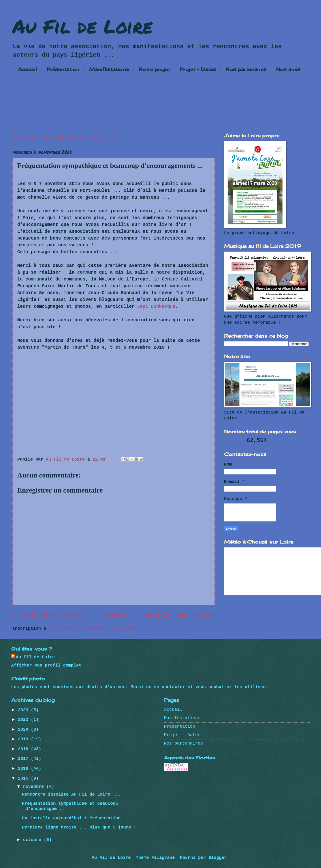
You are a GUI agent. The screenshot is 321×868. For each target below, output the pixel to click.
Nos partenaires (246, 69)
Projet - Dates (198, 69)
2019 (24, 739)
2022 (24, 720)
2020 (24, 730)
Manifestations (109, 69)
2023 (24, 710)
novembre (35, 787)
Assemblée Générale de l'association (66, 138)
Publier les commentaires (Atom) (94, 629)
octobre (33, 840)
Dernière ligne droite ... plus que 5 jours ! (79, 827)
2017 (24, 759)
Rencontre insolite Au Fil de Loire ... (71, 795)
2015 (24, 779)
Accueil (28, 69)
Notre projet (154, 69)
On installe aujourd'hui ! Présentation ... (76, 818)
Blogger (218, 858)
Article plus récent (47, 615)
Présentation (63, 69)
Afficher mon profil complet (46, 665)
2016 (24, 769)
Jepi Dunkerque (156, 307)
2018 (24, 749)
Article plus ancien (180, 615)
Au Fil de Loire (83, 26)
